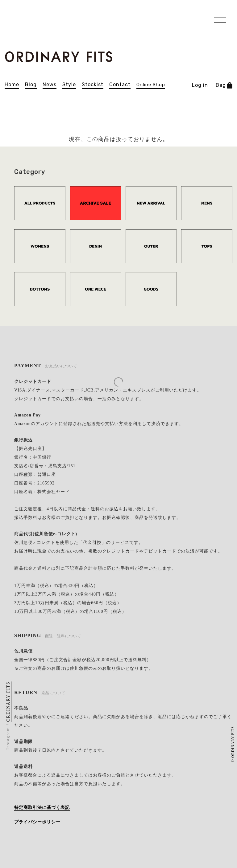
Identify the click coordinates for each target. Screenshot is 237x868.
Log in (200, 85)
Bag (224, 85)
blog (31, 85)
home (12, 85)
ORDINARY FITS (8, 702)
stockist (93, 85)
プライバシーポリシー (37, 822)
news (50, 85)
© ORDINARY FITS (233, 744)
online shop (151, 85)
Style (69, 85)
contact (120, 85)
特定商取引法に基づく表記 (42, 808)
